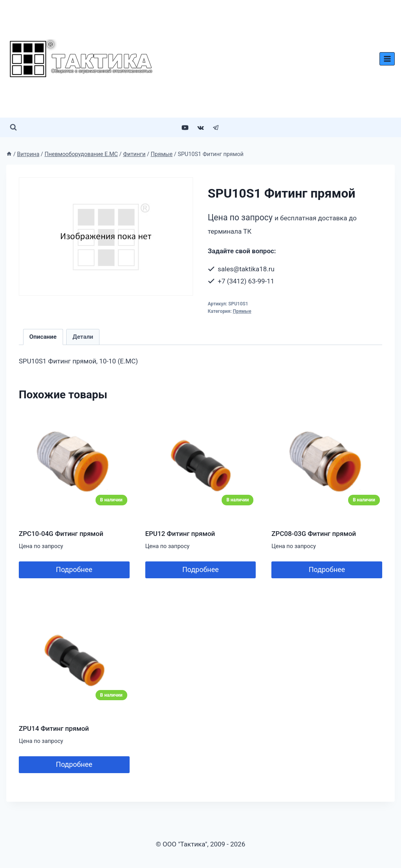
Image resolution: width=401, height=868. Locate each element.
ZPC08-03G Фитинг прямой (314, 534)
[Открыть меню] (387, 59)
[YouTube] (185, 127)
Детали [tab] (83, 337)
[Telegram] (216, 127)
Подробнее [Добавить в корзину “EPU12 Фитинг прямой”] (200, 569)
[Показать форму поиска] (13, 127)
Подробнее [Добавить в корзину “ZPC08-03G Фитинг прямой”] (327, 569)
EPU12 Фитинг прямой (180, 534)
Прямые (242, 311)
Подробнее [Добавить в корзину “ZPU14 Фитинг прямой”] (74, 764)
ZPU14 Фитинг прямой (54, 728)
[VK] (200, 127)
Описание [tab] (43, 337)
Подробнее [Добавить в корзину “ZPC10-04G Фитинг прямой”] (74, 569)
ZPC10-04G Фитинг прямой (61, 534)
